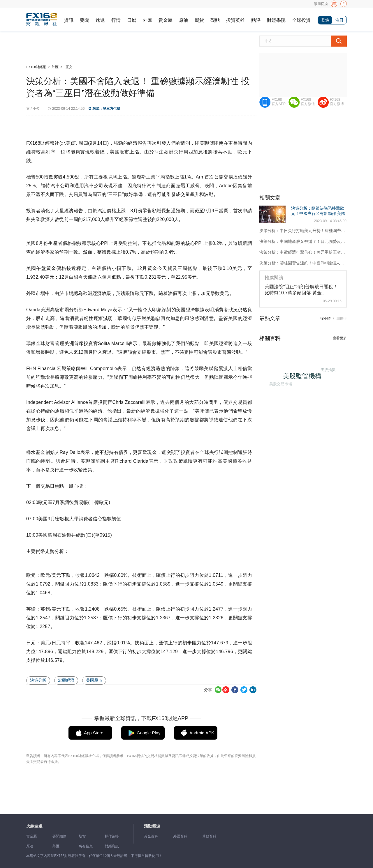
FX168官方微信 (308, 102)
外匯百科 (180, 836)
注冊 (339, 20)
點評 (256, 20)
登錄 (325, 20)
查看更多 (340, 338)
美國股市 (94, 680)
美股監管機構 (306, 380)
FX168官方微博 (337, 102)
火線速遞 (34, 826)
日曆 (132, 20)
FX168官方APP (279, 102)
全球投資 (301, 20)
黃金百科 (151, 836)
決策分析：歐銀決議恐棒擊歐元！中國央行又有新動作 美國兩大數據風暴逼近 (318, 213)
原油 (184, 20)
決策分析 (38, 680)
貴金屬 (166, 20)
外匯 (147, 20)
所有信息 (86, 846)
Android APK (202, 733)
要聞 (85, 20)
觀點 (215, 20)
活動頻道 (152, 826)
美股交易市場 (279, 382)
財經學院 (276, 20)
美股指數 (326, 367)
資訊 (69, 20)
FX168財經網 (36, 67)
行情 (116, 20)
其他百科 (209, 836)
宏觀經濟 (66, 680)
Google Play (149, 733)
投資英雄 (235, 20)
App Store (94, 733)
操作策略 (112, 836)
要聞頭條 (59, 836)
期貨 (199, 20)
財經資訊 (112, 846)
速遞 (100, 20)
